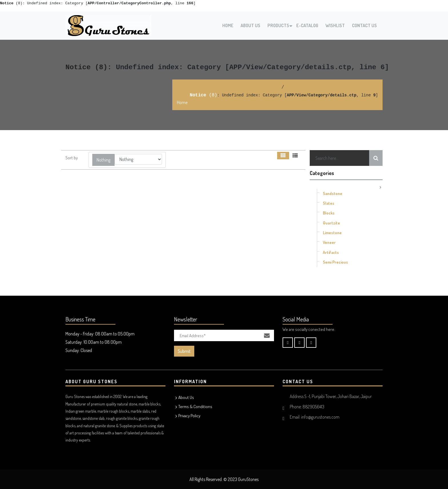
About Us (250, 25)
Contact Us (364, 25)
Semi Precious (335, 262)
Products (278, 25)
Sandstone (333, 193)
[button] (103, 160)
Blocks (329, 213)
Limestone (332, 233)
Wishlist (335, 25)
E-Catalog (307, 25)
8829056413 (313, 407)
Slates (329, 203)
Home (228, 25)
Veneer (329, 242)
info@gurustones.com (320, 417)
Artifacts (331, 252)
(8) (11, 3)
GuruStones (248, 479)
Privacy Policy (189, 416)
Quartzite (331, 223)
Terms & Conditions (195, 406)
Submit (184, 351)
